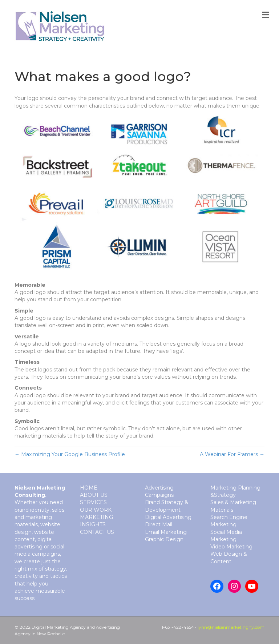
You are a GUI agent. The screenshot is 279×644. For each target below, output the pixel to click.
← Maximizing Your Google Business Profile (70, 454)
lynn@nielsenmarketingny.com (231, 627)
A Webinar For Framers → (232, 454)
